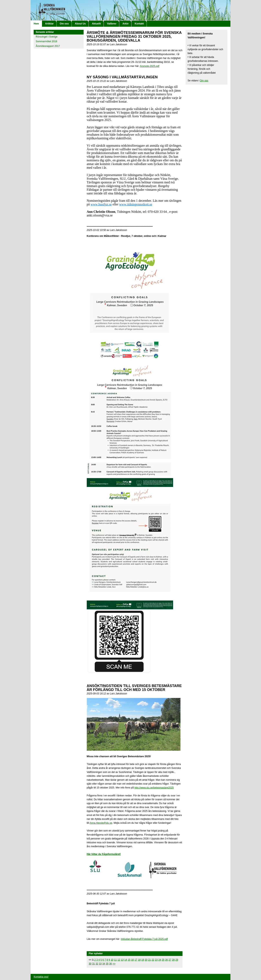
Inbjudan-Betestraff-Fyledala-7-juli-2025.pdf (144, 939)
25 (163, 960)
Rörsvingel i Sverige (47, 37)
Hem (36, 24)
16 (132, 960)
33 (100, 964)
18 (139, 960)
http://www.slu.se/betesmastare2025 (154, 788)
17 (136, 960)
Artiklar (49, 24)
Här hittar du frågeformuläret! (104, 854)
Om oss (64, 24)
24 (160, 960)
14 (126, 960)
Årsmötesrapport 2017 (48, 46)
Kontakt (139, 24)
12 (119, 960)
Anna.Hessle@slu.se (101, 823)
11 (115, 960)
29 (177, 960)
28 (173, 960)
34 (104, 964)
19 (143, 960)
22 (153, 960)
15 (129, 960)
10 (112, 960)
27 (170, 960)
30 (90, 964)
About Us (80, 24)
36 (110, 964)
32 (97, 964)
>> (114, 964)
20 (146, 960)
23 (156, 960)
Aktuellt (96, 24)
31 (93, 964)
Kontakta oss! (41, 977)
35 (107, 964)
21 (149, 960)
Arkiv (125, 24)
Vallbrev (112, 24)
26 (166, 960)
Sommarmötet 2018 (46, 41)
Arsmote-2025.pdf (150, 66)
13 (122, 960)
